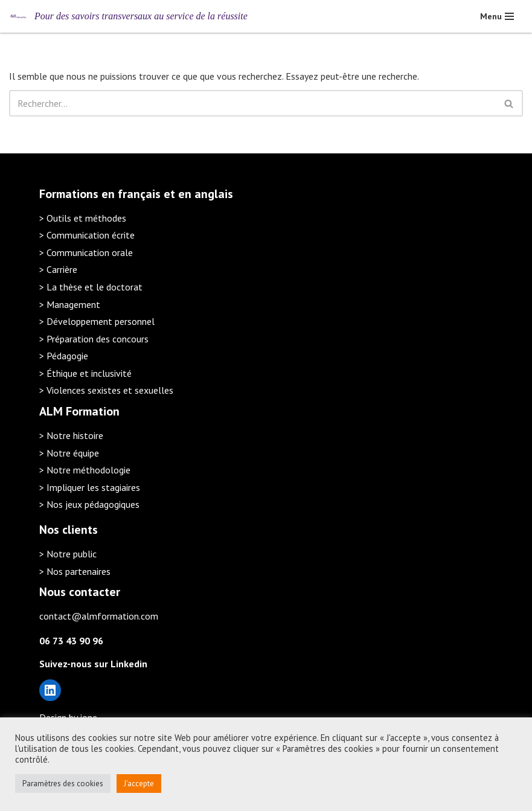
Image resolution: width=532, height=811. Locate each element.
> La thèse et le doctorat (91, 287)
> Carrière (58, 269)
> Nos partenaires (75, 571)
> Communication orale (86, 252)
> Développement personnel (97, 321)
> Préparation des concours (94, 339)
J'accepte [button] (139, 784)
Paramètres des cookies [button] (63, 784)
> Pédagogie (64, 356)
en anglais (206, 194)
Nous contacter (80, 592)
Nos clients (69, 530)
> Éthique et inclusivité (85, 373)
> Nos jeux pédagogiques (89, 504)
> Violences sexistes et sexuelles (106, 390)
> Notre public (68, 554)
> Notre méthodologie (85, 470)
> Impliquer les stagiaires (90, 487)
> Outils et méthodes (83, 218)
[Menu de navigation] (497, 16)
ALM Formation (79, 411)
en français (131, 194)
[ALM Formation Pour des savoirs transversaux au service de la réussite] (128, 16)
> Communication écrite (87, 235)
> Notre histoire (71, 435)
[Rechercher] (252, 103)
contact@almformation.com (99, 616)
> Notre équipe (69, 453)
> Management (70, 304)
